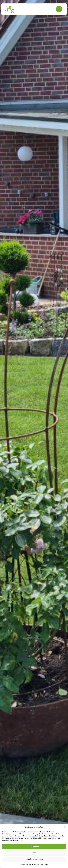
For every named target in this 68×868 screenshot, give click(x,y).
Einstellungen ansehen (34, 859)
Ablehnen (34, 853)
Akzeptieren (34, 847)
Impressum (44, 865)
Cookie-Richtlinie (26, 865)
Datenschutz (36, 865)
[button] (65, 827)
